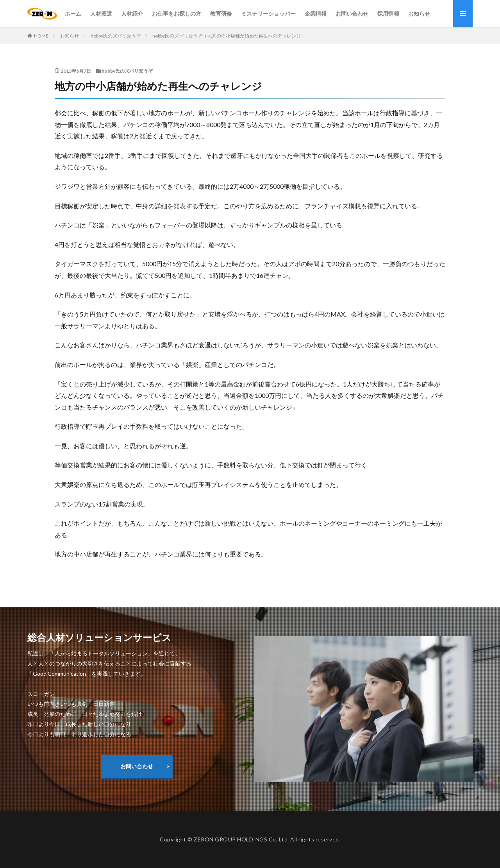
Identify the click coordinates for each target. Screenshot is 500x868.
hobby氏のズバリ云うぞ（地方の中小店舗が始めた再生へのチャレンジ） (229, 36)
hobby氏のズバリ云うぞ (116, 36)
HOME (41, 36)
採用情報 (388, 13)
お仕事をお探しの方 (177, 13)
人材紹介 (132, 13)
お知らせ (419, 13)
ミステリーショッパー (268, 13)
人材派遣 (101, 13)
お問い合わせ (352, 13)
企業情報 (316, 13)
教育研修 (221, 13)
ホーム (73, 13)
